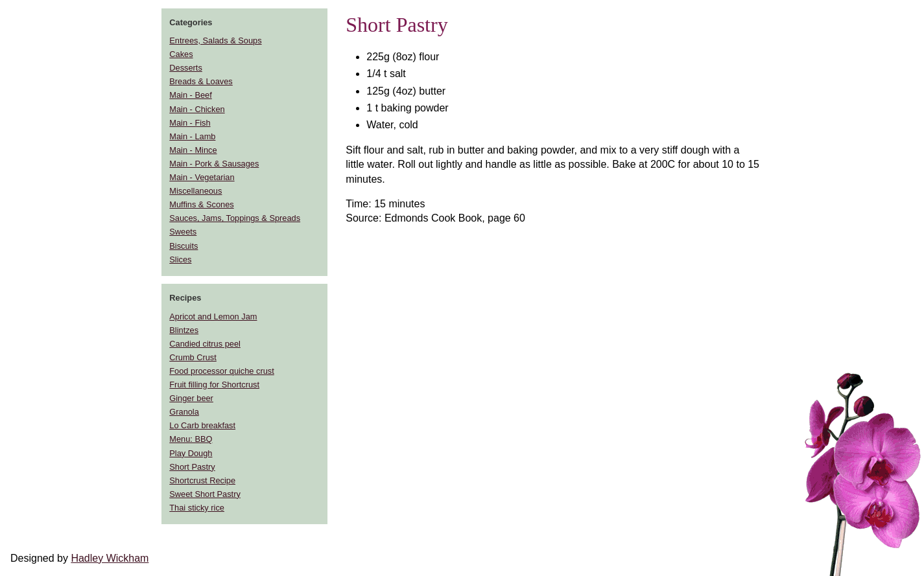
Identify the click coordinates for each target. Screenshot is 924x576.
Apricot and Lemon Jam (213, 317)
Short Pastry (192, 467)
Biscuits (184, 246)
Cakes (181, 54)
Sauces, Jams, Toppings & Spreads (235, 218)
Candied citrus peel (205, 344)
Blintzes (184, 330)
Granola (184, 412)
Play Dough (191, 453)
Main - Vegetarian (202, 177)
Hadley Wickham (110, 558)
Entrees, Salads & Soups (215, 40)
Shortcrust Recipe (202, 480)
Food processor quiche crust (221, 371)
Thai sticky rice (197, 508)
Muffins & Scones (201, 204)
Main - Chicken (197, 109)
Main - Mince (193, 150)
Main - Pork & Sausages (214, 164)
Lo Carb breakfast (202, 425)
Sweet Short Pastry (205, 494)
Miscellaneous (195, 191)
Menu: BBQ (191, 439)
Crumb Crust (193, 357)
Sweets (183, 232)
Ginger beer (191, 398)
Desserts (186, 68)
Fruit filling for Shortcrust (214, 385)
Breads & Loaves (201, 81)
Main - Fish (190, 123)
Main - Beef (190, 95)
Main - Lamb (192, 136)
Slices (180, 259)
